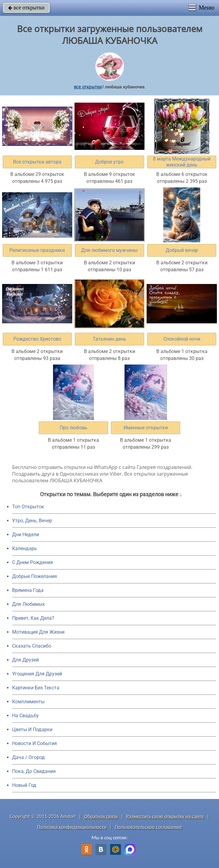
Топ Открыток (28, 507)
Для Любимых (28, 604)
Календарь (25, 548)
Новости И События (35, 743)
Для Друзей (25, 660)
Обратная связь (101, 816)
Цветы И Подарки (32, 729)
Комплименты (28, 702)
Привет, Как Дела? (33, 618)
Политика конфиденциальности (72, 827)
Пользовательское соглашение (148, 827)
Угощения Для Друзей (37, 674)
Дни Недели (26, 535)
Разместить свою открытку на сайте (165, 816)
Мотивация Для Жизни (38, 632)
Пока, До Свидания (34, 771)
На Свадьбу (25, 716)
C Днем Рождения (33, 562)
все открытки (26, 8)
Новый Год (24, 785)
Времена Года (28, 590)
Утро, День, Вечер (32, 521)
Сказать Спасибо (32, 646)
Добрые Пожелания (35, 576)
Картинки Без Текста (36, 688)
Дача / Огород (28, 757)
